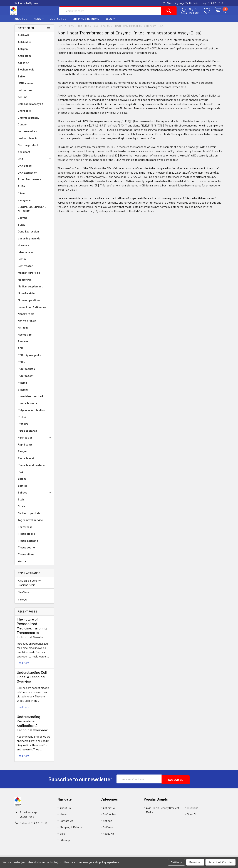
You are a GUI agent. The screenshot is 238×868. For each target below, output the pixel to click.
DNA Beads (25, 169)
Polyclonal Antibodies (31, 413)
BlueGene (23, 595)
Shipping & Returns (86, 22)
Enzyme (23, 221)
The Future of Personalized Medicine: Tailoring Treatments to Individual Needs (32, 631)
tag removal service (30, 523)
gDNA (21, 228)
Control (23, 128)
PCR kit (22, 365)
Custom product (28, 148)
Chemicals (24, 114)
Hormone (23, 248)
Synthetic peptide (29, 516)
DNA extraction (28, 176)
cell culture (25, 93)
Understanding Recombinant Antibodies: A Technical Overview (32, 726)
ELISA (21, 189)
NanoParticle (26, 317)
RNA (20, 475)
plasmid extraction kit (32, 399)
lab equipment (27, 255)
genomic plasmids (29, 242)
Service (23, 489)
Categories (26, 31)
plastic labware (28, 406)
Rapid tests (25, 448)
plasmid (23, 393)
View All (23, 603)
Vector (22, 564)
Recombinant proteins (32, 468)
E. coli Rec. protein (29, 183)
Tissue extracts (28, 544)
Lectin (22, 262)
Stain (21, 503)
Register (190, 14)
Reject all (195, 862)
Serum (22, 482)
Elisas (22, 196)
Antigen (23, 52)
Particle (23, 345)
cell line (23, 100)
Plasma (22, 386)
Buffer (22, 80)
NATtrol (23, 331)
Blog (110, 22)
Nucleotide (25, 338)
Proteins (23, 427)
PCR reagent (26, 379)
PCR (20, 351)
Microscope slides (29, 303)
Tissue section (27, 551)
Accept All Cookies (220, 862)
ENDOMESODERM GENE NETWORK (32, 212)
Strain (22, 509)
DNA (35, 162)
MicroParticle (26, 297)
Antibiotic (24, 38)
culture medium (27, 135)
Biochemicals (26, 73)
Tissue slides (26, 558)
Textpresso (25, 530)
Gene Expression (28, 235)
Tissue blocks (26, 537)
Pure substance (28, 434)
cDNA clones (26, 86)
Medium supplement (30, 290)
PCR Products (26, 372)
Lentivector (25, 269)
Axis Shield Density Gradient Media (29, 586)
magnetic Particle (29, 276)
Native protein (27, 324)
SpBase (35, 496)
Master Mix (25, 283)
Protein (23, 420)
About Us (21, 22)
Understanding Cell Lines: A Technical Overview (32, 680)
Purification (35, 441)
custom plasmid (28, 141)
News (39, 22)
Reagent (23, 454)
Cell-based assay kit (31, 107)
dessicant (24, 155)
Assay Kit (24, 66)
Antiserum (24, 59)
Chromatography (28, 121)
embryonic (24, 203)
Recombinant (26, 461)
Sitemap (65, 842)
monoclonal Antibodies (32, 310)
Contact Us (58, 22)
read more (23, 666)
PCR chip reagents (29, 358)
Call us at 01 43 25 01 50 (33, 825)
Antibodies (25, 45)
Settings (176, 862)
